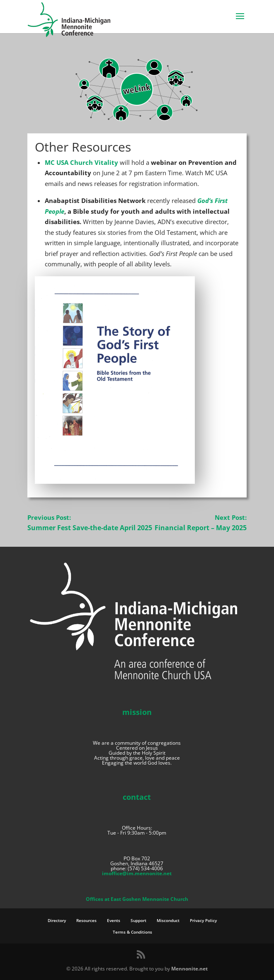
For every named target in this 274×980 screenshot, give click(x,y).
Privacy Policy (203, 920)
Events (114, 920)
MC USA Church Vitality (81, 162)
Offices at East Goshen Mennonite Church (137, 899)
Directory (57, 920)
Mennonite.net (189, 969)
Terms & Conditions (132, 932)
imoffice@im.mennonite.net (137, 873)
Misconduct (168, 920)
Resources (86, 920)
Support (138, 920)
